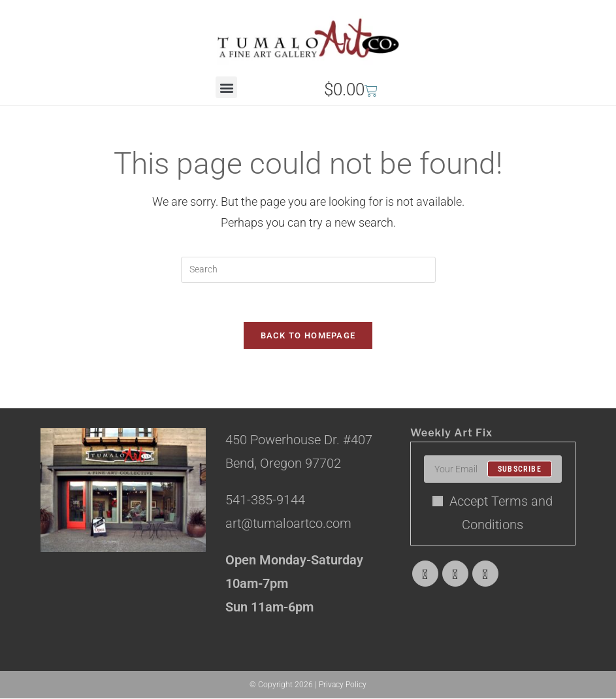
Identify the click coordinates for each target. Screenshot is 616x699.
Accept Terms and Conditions (493, 513)
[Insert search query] (308, 270)
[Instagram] (485, 574)
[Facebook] (455, 574)
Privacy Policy (343, 685)
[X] (425, 574)
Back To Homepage (308, 336)
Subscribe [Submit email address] (520, 470)
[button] (226, 87)
